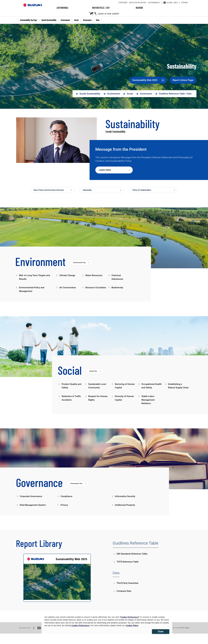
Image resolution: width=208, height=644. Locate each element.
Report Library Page (178, 80)
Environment (65, 20)
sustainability (154, 3)
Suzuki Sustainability (49, 20)
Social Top (94, 377)
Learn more (105, 171)
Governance (87, 20)
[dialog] (107, 625)
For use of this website (182, 638)
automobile (62, 8)
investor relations (138, 3)
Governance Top (78, 494)
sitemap (184, 3)
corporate (123, 3)
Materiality (89, 192)
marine (139, 8)
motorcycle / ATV (101, 8)
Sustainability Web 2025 (137, 80)
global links (171, 3)
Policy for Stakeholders (145, 192)
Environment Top (81, 268)
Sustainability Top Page (29, 20)
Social (76, 20)
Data (98, 20)
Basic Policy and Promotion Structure (48, 193)
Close (161, 631)
